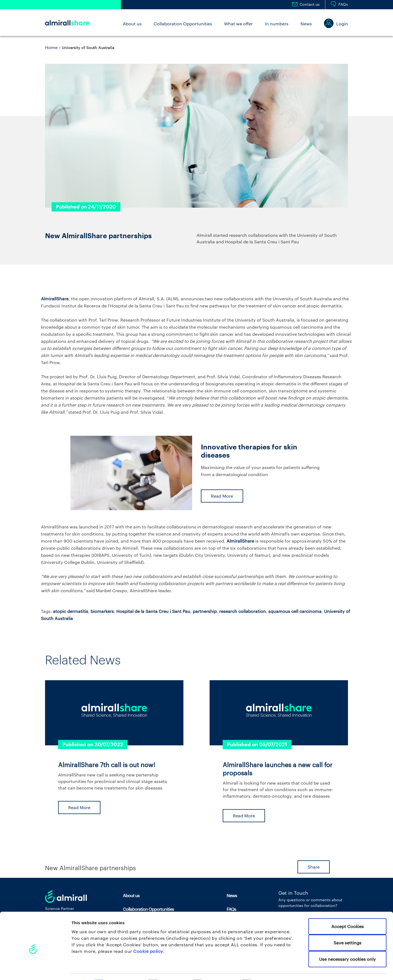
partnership (205, 611)
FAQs (343, 4)
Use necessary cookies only (347, 944)
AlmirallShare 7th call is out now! (107, 765)
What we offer (238, 24)
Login (342, 24)
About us (132, 24)
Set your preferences (286, 969)
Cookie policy (148, 936)
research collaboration (242, 611)
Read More (222, 496)
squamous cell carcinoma (295, 611)
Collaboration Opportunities (183, 24)
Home (51, 47)
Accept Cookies (348, 911)
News (306, 24)
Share (314, 867)
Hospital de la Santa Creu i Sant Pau (153, 611)
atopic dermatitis (71, 611)
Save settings (347, 928)
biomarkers (102, 611)
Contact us (310, 4)
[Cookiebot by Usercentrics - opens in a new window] (35, 969)
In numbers (277, 24)
